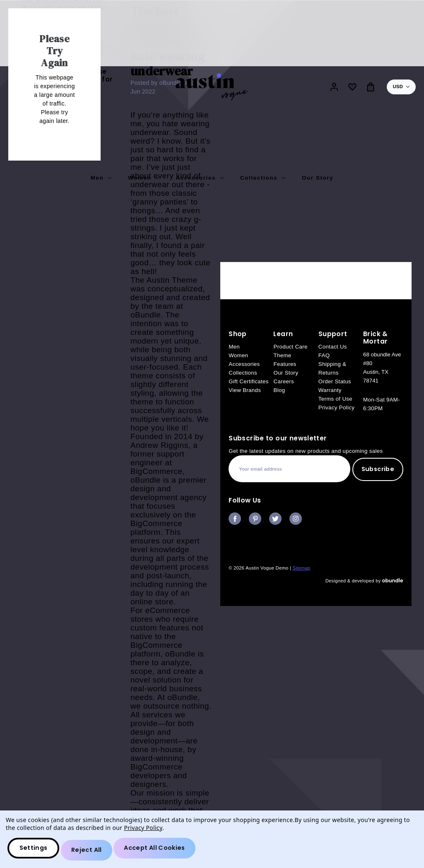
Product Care (290, 347)
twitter (275, 519)
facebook (235, 519)
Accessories (200, 178)
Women (143, 178)
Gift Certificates (249, 381)
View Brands (245, 390)
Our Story (318, 178)
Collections (263, 178)
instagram (296, 519)
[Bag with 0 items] (371, 87)
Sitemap (302, 568)
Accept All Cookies (165, 852)
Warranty (330, 390)
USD (401, 87)
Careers (284, 381)
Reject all (92, 852)
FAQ (324, 355)
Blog (279, 390)
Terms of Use (335, 399)
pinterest (255, 519)
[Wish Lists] (352, 87)
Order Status (335, 381)
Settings (36, 852)
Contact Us (333, 347)
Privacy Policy (336, 408)
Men (101, 178)
